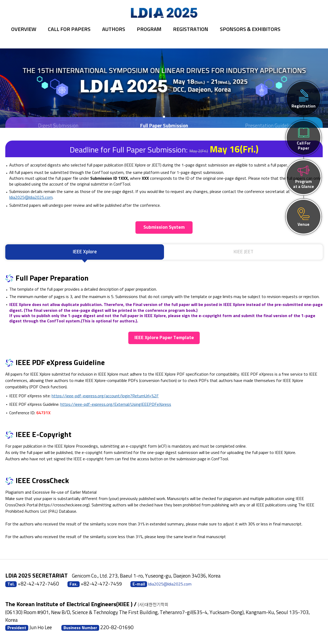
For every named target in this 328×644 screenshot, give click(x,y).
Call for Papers (69, 29)
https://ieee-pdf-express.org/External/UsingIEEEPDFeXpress (116, 404)
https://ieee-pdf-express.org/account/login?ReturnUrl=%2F (105, 396)
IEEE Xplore (85, 252)
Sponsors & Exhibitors (250, 29)
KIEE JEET (243, 252)
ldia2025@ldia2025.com (31, 197)
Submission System (164, 227)
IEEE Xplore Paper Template (164, 338)
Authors (114, 29)
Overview (24, 29)
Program (149, 29)
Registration (191, 29)
